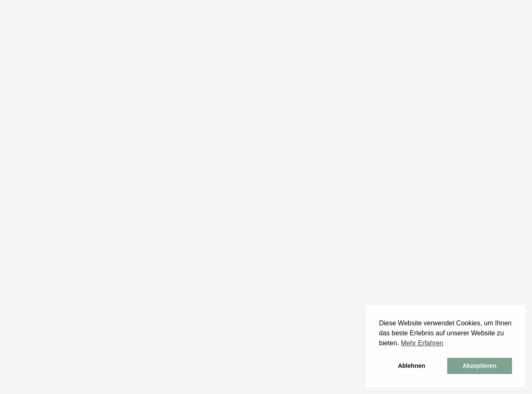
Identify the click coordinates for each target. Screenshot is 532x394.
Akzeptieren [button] (480, 366)
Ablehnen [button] (411, 366)
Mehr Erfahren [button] (422, 343)
